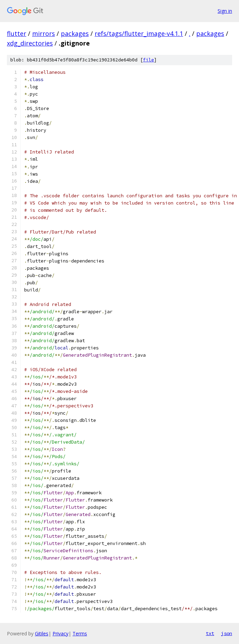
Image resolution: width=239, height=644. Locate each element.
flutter (17, 33)
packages (75, 33)
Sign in (225, 11)
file (149, 60)
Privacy (60, 633)
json (227, 633)
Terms (80, 633)
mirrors (44, 33)
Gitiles (42, 633)
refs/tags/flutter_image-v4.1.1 (139, 33)
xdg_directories (30, 43)
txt (210, 633)
